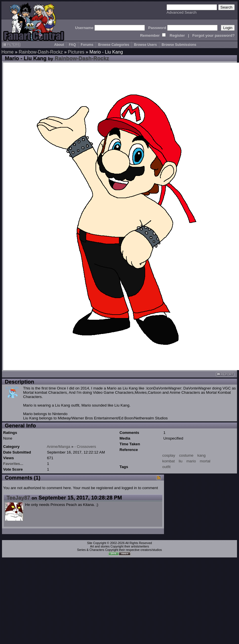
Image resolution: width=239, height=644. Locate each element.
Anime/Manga (58, 447)
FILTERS (11, 45)
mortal (205, 461)
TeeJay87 (18, 498)
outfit (166, 467)
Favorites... (13, 464)
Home (8, 52)
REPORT (225, 374)
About (59, 45)
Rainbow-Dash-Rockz (41, 52)
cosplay (169, 455)
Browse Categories (114, 45)
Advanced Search (182, 12)
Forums (87, 45)
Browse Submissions (179, 45)
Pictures (76, 52)
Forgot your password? (213, 35)
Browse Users (145, 45)
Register (177, 35)
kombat (169, 461)
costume (186, 455)
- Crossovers (85, 447)
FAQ (72, 45)
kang (201, 455)
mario (191, 461)
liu (180, 461)
